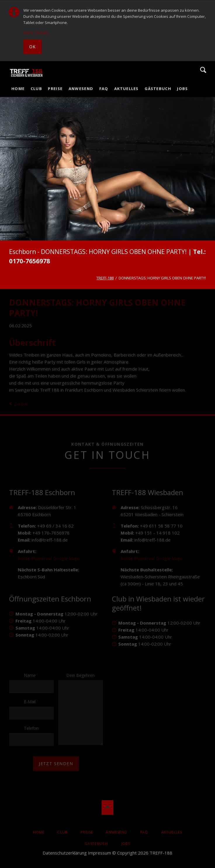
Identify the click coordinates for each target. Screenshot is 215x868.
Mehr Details (36, 32)
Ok (33, 47)
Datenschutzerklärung (65, 853)
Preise (55, 89)
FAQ (104, 89)
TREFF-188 (105, 278)
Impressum (99, 853)
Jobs (182, 89)
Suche (203, 70)
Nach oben (107, 808)
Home (18, 89)
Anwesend (81, 89)
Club (36, 89)
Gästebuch (158, 89)
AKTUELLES (126, 89)
